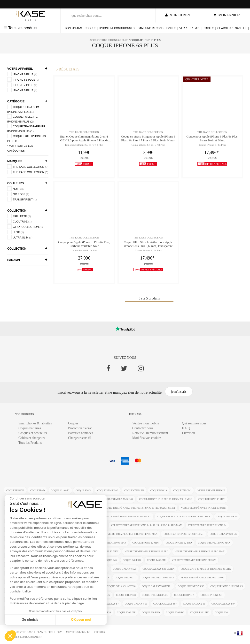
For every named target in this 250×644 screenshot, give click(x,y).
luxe (16, 232)
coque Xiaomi (182, 490)
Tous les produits (20, 28)
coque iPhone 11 (125, 578)
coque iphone (15, 490)
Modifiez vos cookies (147, 438)
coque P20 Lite (126, 612)
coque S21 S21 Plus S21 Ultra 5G (184, 534)
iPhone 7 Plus (22, 85)
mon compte (179, 15)
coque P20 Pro (151, 612)
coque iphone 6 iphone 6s (226, 586)
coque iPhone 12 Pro (179, 543)
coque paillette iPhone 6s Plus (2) (22, 119)
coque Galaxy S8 (136, 604)
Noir (15, 189)
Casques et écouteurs (33, 433)
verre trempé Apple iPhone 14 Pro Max (132, 534)
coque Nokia (159, 490)
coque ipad (37, 490)
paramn (14, 260)
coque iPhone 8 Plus (155, 595)
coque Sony (83, 490)
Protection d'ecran (80, 428)
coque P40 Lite (156, 560)
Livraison (188, 433)
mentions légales (78, 632)
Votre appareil (20, 69)
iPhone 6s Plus (23, 79)
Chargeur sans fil (80, 438)
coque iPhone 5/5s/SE (191, 586)
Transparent (22, 199)
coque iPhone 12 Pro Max (214, 543)
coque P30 (221, 612)
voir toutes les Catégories (20, 148)
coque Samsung (108, 490)
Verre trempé (190, 28)
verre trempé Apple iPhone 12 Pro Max (200, 551)
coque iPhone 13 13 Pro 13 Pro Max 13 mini (166, 499)
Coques (90, 28)
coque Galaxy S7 (108, 604)
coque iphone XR (211, 595)
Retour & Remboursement (150, 433)
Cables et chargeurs (32, 438)
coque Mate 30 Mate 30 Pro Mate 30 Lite (206, 569)
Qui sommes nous (194, 423)
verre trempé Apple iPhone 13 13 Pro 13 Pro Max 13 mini (140, 508)
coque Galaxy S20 (125, 569)
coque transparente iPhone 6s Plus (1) (26, 128)
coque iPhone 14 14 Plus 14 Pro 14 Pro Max (184, 517)
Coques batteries (30, 428)
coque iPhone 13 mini (212, 499)
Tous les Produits (30, 443)
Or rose (18, 194)
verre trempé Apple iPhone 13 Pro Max (126, 517)
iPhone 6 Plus (22, 74)
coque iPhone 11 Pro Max (158, 578)
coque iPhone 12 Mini (146, 543)
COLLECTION (17, 211)
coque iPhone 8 (126, 595)
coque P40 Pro (132, 560)
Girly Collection (25, 227)
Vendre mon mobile (146, 423)
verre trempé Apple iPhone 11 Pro (202, 578)
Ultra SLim (20, 237)
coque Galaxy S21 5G (223, 534)
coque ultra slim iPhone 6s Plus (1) (23, 109)
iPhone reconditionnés (117, 28)
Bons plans (73, 28)
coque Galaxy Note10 (121, 586)
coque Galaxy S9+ (223, 604)
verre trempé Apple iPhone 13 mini (203, 508)
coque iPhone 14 (227, 517)
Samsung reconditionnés (157, 28)
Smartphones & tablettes (35, 423)
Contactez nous (143, 428)
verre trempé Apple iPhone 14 (207, 525)
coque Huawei (60, 490)
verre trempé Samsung (118, 499)
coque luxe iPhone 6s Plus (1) (27, 138)
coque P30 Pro (175, 612)
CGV (59, 632)
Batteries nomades (81, 433)
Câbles (209, 28)
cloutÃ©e (19, 221)
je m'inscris (179, 392)
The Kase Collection (28, 167)
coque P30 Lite (199, 612)
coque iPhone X (184, 595)
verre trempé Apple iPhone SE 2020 (194, 560)
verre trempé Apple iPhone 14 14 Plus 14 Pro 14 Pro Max (146, 525)
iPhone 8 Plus (22, 90)
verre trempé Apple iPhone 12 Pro (146, 551)
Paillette (19, 216)
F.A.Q (186, 428)
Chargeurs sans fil (232, 28)
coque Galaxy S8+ (165, 604)
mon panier (227, 15)
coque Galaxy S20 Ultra (158, 569)
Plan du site (45, 632)
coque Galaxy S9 (194, 604)
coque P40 (110, 560)
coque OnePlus (134, 490)
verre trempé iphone (211, 490)
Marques (15, 161)
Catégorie (16, 101)
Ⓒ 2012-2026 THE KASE (20, 632)
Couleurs (16, 183)
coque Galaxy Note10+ (157, 586)
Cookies (99, 632)
